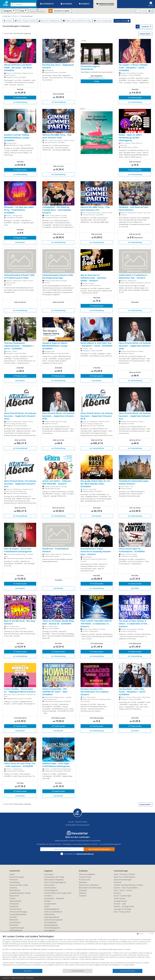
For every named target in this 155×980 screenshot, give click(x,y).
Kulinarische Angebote (53, 920)
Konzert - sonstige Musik (124, 906)
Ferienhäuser (15, 882)
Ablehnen (28, 971)
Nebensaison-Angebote (54, 880)
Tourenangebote (51, 890)
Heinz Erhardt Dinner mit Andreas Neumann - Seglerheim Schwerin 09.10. (97, 416)
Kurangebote (50, 930)
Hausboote (14, 906)
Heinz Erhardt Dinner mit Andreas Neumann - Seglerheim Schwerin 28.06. (20, 416)
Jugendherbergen (17, 928)
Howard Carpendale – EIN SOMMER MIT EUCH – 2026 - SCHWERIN (55, 692)
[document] (77, 952)
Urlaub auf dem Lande (19, 885)
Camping (13, 888)
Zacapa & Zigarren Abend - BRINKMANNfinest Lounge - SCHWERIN (56, 346)
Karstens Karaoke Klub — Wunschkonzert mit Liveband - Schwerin (95, 692)
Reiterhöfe (14, 920)
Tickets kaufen (20, 98)
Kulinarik (117, 893)
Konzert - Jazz (120, 904)
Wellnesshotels (15, 901)
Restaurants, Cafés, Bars (89, 885)
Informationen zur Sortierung (144, 29)
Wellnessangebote (52, 909)
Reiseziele (83, 882)
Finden (97, 81)
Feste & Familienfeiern (53, 912)
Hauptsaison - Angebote (54, 898)
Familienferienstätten (18, 914)
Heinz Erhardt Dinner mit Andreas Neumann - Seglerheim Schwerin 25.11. (20, 484)
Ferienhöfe (14, 925)
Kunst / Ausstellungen (103, 21)
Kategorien (8, 11)
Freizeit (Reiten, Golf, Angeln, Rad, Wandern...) (58, 894)
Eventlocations (50, 888)
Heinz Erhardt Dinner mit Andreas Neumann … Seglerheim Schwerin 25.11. (135, 416)
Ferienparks (14, 904)
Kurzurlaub (49, 874)
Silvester (48, 901)
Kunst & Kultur (85, 880)
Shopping (83, 890)
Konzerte (8, 21)
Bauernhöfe (14, 896)
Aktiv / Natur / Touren (123, 890)
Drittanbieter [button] (30, 978)
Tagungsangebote (52, 917)
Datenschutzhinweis (18, 978)
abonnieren (99, 849)
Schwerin (15, 16)
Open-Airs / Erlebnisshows (49, 21)
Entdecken (83, 871)
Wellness (82, 893)
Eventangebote (50, 922)
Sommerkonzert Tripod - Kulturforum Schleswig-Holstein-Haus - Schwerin (96, 551)
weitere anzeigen (122, 21)
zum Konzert (20, 242)
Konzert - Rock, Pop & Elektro (126, 888)
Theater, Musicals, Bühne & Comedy (77, 21)
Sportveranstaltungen (123, 880)
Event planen (49, 885)
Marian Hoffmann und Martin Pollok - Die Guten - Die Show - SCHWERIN (19, 68)
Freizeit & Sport (85, 877)
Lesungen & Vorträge (122, 909)
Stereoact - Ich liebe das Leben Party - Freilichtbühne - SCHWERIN (19, 210)
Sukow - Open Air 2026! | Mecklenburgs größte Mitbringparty (130, 138)
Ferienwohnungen (17, 877)
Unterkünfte (15, 871)
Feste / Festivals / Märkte (25, 21)
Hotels (12, 874)
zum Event (135, 588)
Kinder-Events (119, 898)
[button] (24, 4)
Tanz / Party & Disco (122, 912)
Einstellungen (78, 971)
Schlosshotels (15, 890)
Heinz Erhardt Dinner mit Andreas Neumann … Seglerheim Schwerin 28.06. (135, 346)
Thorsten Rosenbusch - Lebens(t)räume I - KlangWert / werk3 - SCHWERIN (19, 346)
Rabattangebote (51, 925)
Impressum (6, 978)
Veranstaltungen (121, 871)
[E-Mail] (62, 849)
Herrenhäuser (15, 922)
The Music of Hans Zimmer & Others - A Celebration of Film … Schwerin (134, 624)
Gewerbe (83, 896)
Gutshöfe (13, 917)
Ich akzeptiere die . (77, 854)
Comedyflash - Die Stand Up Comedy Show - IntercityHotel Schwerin (57, 210)
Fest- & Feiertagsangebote (55, 882)
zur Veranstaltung (20, 102)
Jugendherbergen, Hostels (20, 893)
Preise (22, 11)
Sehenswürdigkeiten (87, 874)
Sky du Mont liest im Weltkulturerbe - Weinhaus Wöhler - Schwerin (93, 278)
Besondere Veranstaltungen (90, 888)
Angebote (48, 871)
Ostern (47, 906)
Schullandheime (16, 930)
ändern (102, 78)
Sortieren (145, 27)
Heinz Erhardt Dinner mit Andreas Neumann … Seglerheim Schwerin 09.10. (58, 416)
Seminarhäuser (16, 909)
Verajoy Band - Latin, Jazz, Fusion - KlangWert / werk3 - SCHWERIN (133, 692)
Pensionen (14, 880)
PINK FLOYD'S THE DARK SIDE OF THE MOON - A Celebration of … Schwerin (96, 624)
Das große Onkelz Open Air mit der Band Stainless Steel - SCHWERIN (95, 484)
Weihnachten (49, 914)
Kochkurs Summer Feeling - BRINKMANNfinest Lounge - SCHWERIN (17, 138)
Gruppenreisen (50, 904)
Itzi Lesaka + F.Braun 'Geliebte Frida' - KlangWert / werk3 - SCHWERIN (133, 68)
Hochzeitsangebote (52, 928)
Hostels (12, 898)
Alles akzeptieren (128, 971)
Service (151, 4)
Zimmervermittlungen (18, 912)
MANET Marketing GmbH (80, 825)
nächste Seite (145, 34)
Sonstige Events (120, 901)
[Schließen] (152, 934)
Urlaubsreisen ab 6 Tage (54, 877)
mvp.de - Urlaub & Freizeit (77, 822)
